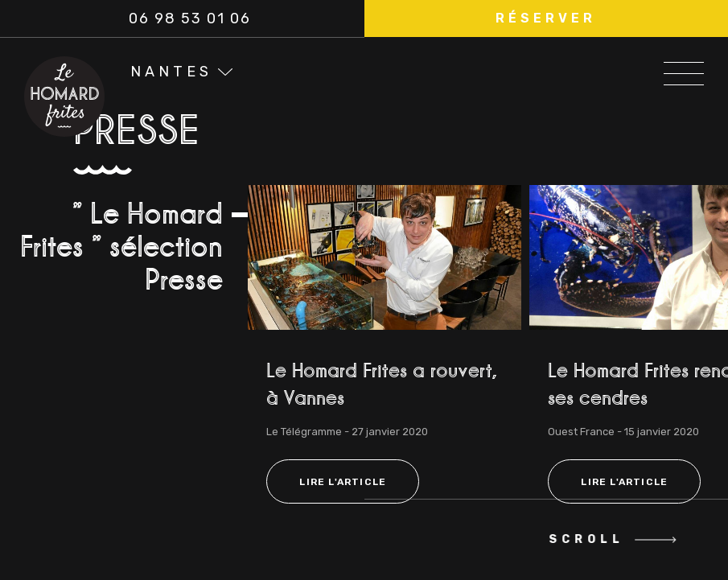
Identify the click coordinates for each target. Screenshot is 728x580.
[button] (547, 19)
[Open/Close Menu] (684, 69)
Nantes (171, 72)
